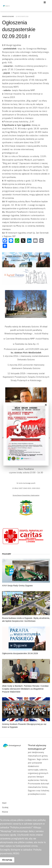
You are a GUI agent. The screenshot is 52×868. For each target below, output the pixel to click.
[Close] (46, 405)
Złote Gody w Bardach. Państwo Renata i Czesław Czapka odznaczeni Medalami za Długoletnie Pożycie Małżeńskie (25, 689)
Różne (5, 812)
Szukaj (5, 807)
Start (4, 803)
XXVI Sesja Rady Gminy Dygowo (17, 586)
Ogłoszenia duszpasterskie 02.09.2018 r (19, 29)
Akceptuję (7, 860)
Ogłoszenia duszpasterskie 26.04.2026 (20, 653)
